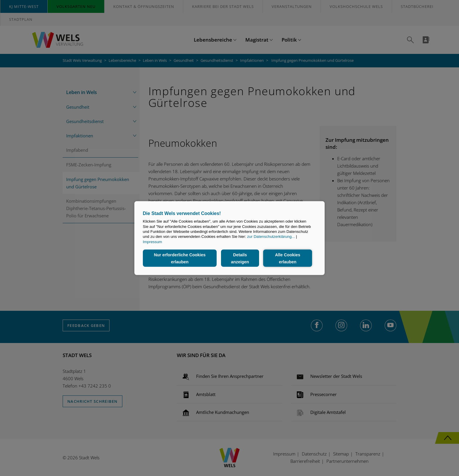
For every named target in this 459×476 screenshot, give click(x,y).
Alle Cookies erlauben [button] (287, 258)
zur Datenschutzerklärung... (271, 237)
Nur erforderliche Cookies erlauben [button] (180, 258)
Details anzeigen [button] (240, 258)
